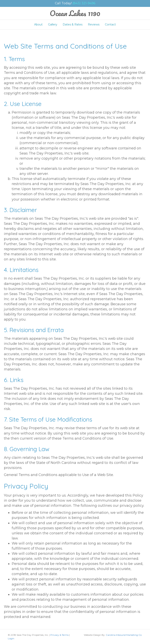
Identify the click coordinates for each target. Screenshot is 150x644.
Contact (110, 24)
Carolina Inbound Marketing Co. (124, 635)
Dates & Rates (73, 24)
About (38, 24)
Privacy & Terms (59, 635)
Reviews (94, 24)
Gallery (53, 24)
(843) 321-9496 (84, 3)
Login (11, 638)
